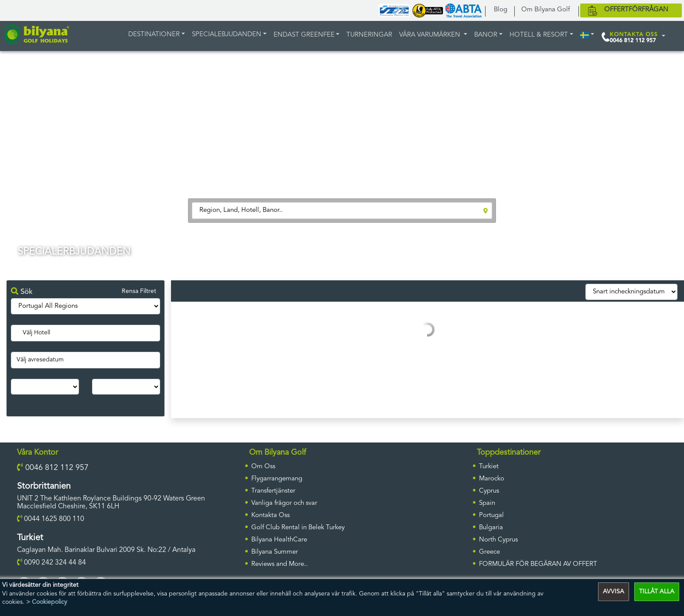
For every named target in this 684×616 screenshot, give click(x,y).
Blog (501, 10)
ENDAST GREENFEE (304, 35)
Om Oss (263, 467)
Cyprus (489, 491)
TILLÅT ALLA (657, 592)
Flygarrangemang (277, 479)
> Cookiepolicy (47, 602)
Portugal (491, 516)
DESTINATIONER (154, 35)
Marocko (492, 479)
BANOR (486, 35)
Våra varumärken (431, 35)
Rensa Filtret (139, 291)
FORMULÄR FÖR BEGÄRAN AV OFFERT (538, 564)
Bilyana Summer (275, 552)
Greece (489, 552)
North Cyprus (498, 540)
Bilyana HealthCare (279, 540)
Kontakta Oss (270, 516)
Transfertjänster (273, 491)
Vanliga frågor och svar (284, 503)
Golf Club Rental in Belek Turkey (298, 528)
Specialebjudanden (227, 35)
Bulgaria (491, 528)
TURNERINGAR (369, 35)
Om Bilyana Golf (545, 10)
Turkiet (489, 467)
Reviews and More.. (279, 564)
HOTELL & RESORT (539, 35)
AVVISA (614, 592)
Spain (487, 503)
